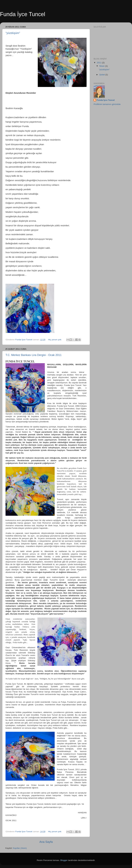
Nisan (102, 66)
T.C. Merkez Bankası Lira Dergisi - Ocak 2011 (34, 355)
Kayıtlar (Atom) (20, 848)
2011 (99, 63)
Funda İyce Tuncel (106, 100)
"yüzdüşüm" (13, 33)
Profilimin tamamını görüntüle (107, 104)
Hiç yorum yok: (55, 340)
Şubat (102, 75)
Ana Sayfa (46, 842)
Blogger (64, 860)
